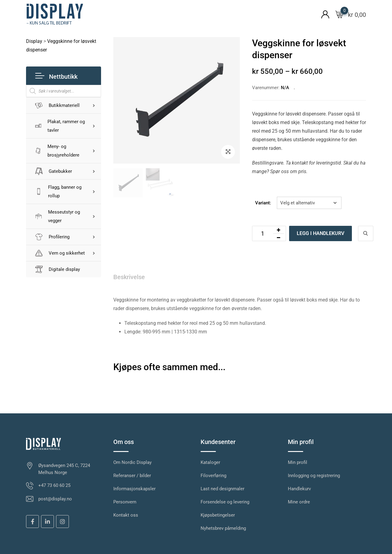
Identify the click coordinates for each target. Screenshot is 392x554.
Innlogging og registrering (314, 476)
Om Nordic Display (132, 462)
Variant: (263, 203)
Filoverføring (213, 476)
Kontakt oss (126, 515)
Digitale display (58, 270)
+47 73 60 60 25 (54, 485)
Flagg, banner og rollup (58, 192)
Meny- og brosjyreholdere (57, 151)
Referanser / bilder (132, 476)
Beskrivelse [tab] (129, 277)
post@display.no (55, 499)
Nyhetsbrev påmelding (223, 528)
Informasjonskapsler (134, 489)
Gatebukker (54, 171)
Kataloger (210, 462)
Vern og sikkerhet (60, 253)
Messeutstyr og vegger (58, 217)
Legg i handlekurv (320, 233)
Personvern (125, 502)
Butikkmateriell (57, 105)
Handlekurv (299, 489)
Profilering (52, 237)
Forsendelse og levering (225, 502)
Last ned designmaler (222, 489)
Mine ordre (299, 502)
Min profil (298, 462)
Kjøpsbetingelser (218, 515)
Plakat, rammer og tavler (60, 126)
